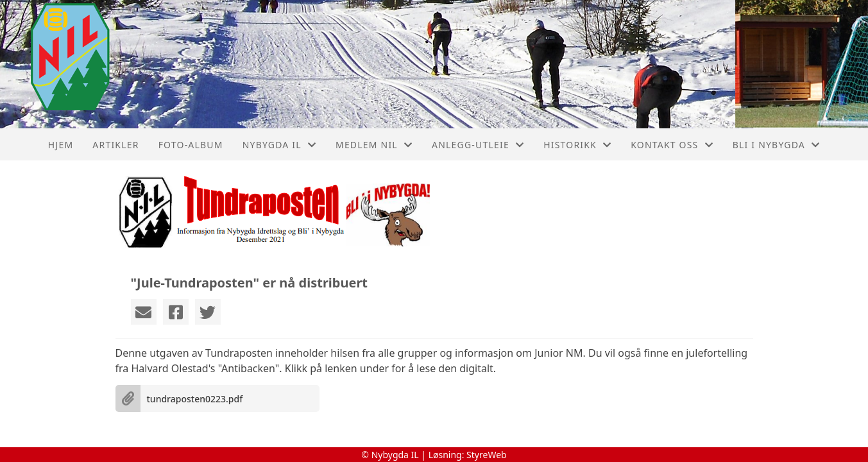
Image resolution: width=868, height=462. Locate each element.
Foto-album (191, 145)
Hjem (61, 145)
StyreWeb (487, 455)
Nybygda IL (279, 145)
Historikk (577, 145)
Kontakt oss (672, 145)
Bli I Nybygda (776, 145)
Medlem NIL (374, 145)
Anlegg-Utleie (478, 145)
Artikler (115, 145)
